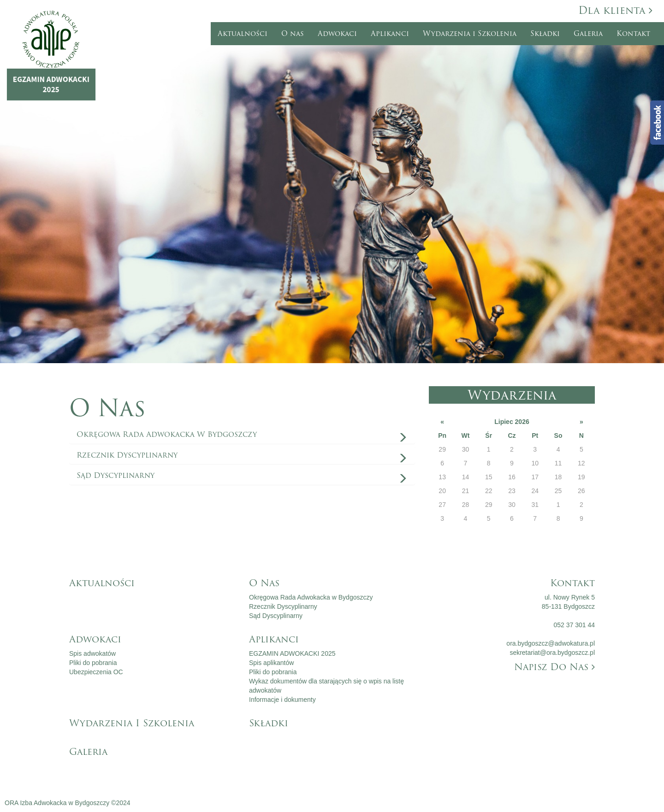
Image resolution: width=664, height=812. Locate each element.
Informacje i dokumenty (282, 700)
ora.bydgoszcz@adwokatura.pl (551, 643)
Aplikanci (390, 34)
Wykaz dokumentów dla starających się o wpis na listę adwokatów (326, 686)
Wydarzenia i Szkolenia (470, 34)
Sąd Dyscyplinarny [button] (116, 475)
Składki (545, 34)
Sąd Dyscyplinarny (276, 616)
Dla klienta (615, 10)
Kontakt (633, 34)
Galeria (588, 34)
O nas (293, 34)
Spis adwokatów (92, 653)
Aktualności (243, 34)
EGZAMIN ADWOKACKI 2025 (292, 653)
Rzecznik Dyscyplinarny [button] (127, 455)
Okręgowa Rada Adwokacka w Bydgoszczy (311, 597)
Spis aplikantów (271, 663)
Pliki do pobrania (93, 663)
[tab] (242, 435)
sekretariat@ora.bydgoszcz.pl (552, 653)
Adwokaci (337, 34)
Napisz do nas (554, 667)
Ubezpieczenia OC (96, 672)
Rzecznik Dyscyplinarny (283, 606)
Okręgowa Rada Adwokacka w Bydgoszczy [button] (167, 434)
